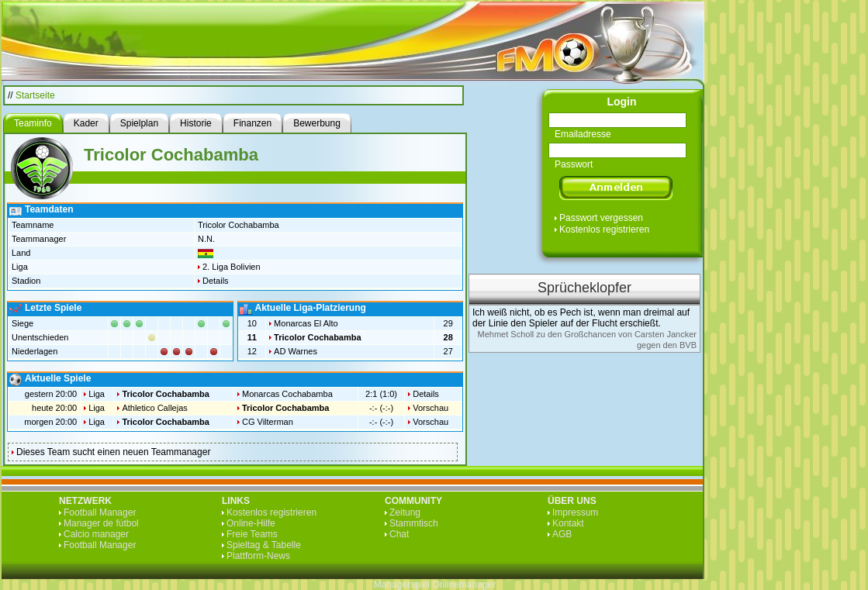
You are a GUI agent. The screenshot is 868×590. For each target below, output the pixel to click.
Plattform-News (258, 556)
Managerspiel (402, 585)
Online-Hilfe (251, 523)
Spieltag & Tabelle (264, 545)
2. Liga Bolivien (232, 267)
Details (216, 281)
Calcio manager (96, 534)
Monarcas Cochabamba (287, 394)
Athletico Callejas (154, 408)
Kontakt (568, 523)
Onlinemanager (464, 585)
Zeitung (405, 512)
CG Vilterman (268, 422)
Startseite (35, 95)
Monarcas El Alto (306, 323)
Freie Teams (252, 534)
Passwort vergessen (601, 218)
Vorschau (431, 408)
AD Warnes (296, 351)
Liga (97, 394)
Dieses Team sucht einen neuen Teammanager (113, 452)
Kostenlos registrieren (604, 229)
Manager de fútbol (101, 523)
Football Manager (100, 512)
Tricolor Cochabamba (317, 337)
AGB (562, 534)
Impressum (575, 512)
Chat (399, 534)
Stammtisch (414, 523)
